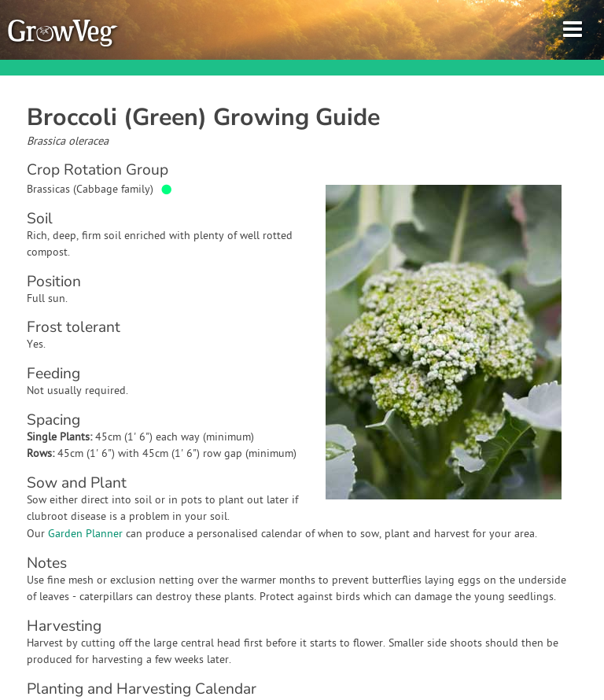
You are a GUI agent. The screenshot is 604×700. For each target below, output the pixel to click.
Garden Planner (85, 534)
